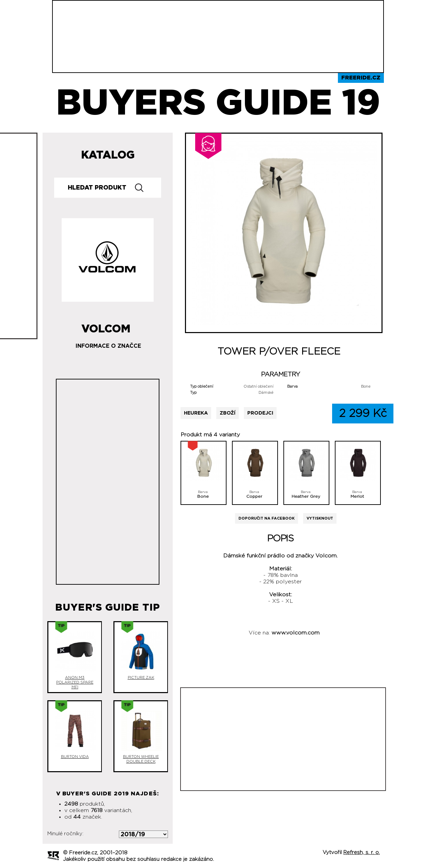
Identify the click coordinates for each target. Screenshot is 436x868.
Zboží (228, 413)
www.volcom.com (295, 633)
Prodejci (260, 413)
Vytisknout (320, 518)
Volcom (106, 326)
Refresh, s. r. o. (362, 852)
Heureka (196, 413)
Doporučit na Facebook (267, 518)
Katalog (108, 155)
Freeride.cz (361, 78)
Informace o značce (108, 346)
